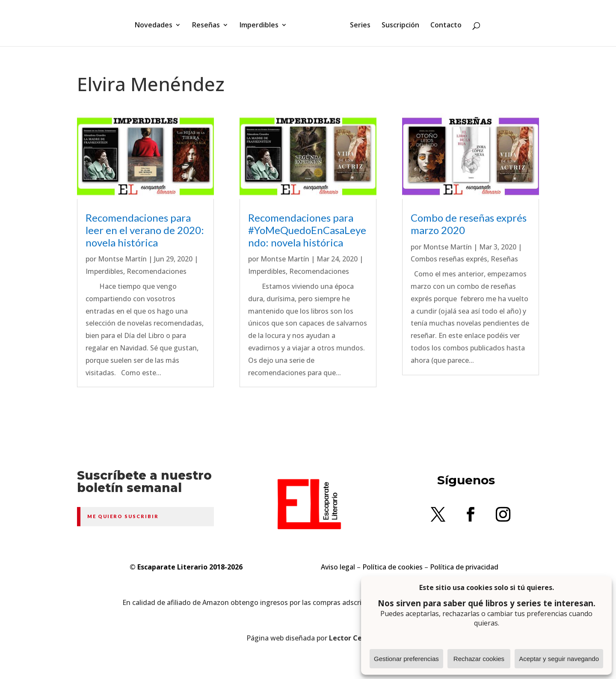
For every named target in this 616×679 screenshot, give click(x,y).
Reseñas (209, 23)
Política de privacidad (464, 567)
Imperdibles (262, 23)
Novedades (157, 23)
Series (357, 23)
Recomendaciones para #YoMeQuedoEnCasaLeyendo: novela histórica (307, 230)
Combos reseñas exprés (449, 259)
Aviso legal (338, 567)
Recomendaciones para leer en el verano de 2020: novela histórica (145, 230)
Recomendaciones (157, 271)
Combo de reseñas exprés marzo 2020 (469, 224)
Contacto (443, 23)
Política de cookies (392, 567)
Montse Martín (122, 259)
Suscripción (397, 23)
